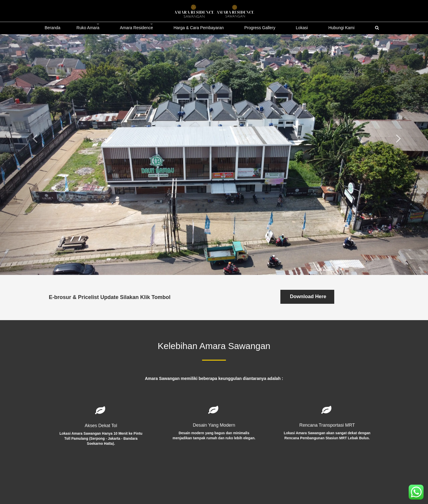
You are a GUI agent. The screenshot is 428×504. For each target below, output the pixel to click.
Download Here (307, 296)
